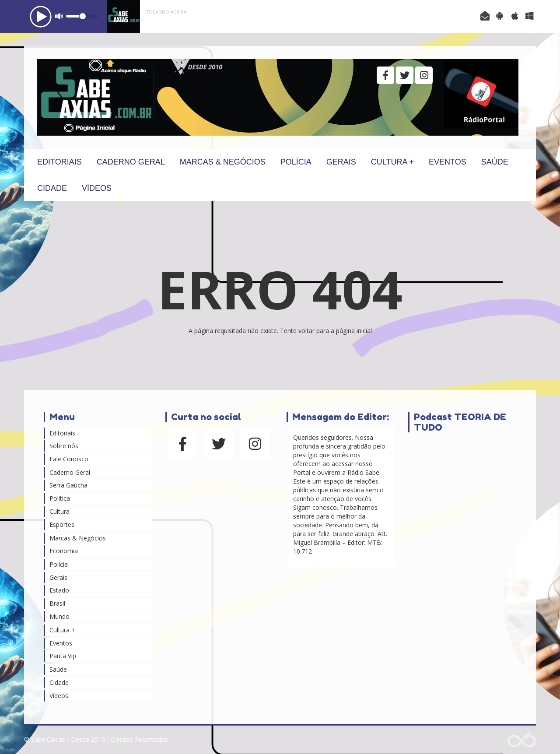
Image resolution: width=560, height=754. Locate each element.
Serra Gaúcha (68, 485)
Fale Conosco (69, 459)
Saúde (495, 162)
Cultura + (392, 162)
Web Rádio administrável (522, 740)
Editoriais (59, 162)
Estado (59, 590)
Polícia (296, 162)
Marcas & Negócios (223, 162)
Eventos (448, 162)
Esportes (62, 524)
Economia (64, 551)
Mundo (59, 616)
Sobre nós (64, 446)
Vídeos (97, 188)
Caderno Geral (131, 162)
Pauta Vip (63, 656)
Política (60, 498)
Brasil (57, 603)
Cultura (59, 511)
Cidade (52, 188)
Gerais (341, 162)
